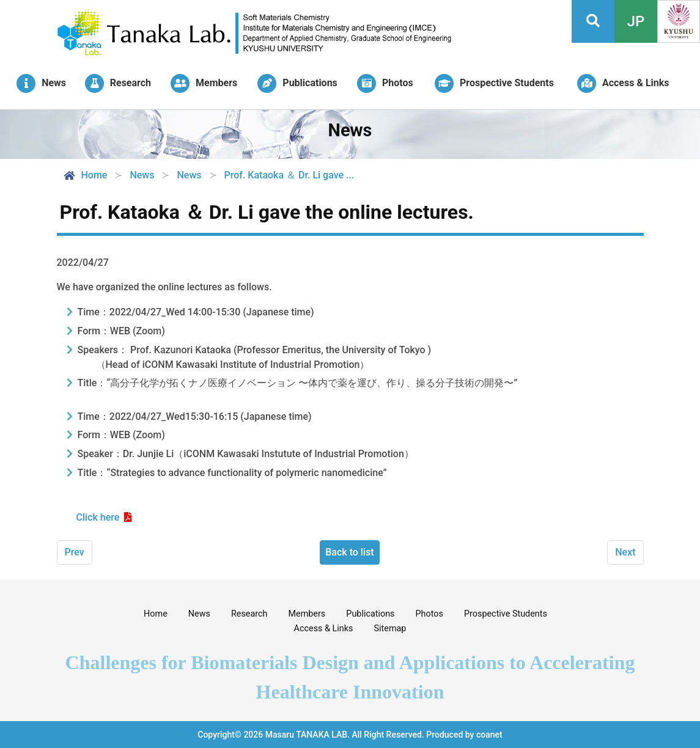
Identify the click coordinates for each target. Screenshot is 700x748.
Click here (98, 517)
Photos (429, 614)
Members (307, 614)
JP (636, 21)
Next (625, 552)
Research (249, 614)
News (199, 614)
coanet (489, 735)
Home (85, 175)
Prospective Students (506, 614)
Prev (75, 552)
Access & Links (324, 629)
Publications (370, 614)
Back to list (349, 552)
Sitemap (390, 629)
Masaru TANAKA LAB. (308, 735)
